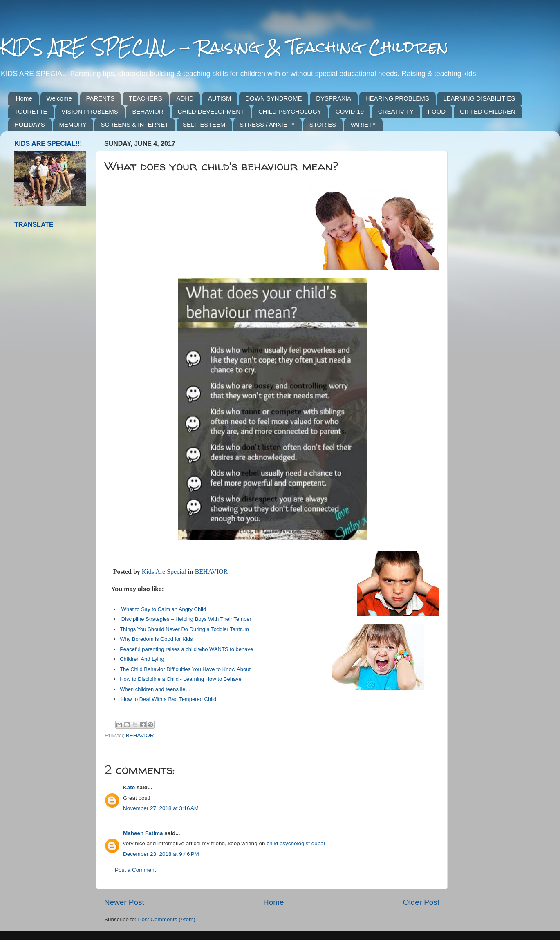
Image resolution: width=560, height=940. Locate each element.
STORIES (323, 124)
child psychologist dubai (296, 843)
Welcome (59, 98)
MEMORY (73, 124)
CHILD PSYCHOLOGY (290, 111)
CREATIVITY (396, 111)
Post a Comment (136, 870)
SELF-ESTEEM (204, 124)
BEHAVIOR (148, 111)
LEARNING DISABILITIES (479, 98)
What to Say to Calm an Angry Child (164, 609)
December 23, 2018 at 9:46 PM (161, 854)
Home (24, 98)
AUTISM (220, 98)
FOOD (437, 111)
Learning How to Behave (212, 679)
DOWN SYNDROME (273, 98)
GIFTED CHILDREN (488, 111)
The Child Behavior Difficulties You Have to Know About (185, 669)
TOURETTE (31, 111)
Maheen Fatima (143, 833)
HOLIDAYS (30, 124)
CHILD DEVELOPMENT (211, 111)
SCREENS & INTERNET (134, 124)
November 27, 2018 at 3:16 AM (161, 808)
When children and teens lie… (155, 689)
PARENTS (101, 98)
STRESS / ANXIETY (267, 124)
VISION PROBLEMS (90, 111)
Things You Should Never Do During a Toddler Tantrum (184, 629)
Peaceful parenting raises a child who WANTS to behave (186, 649)
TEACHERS (146, 98)
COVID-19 (350, 111)
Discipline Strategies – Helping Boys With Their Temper (186, 619)
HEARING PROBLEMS (397, 98)
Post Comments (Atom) (167, 919)
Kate (129, 787)
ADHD (185, 98)
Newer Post (124, 902)
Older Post (421, 902)
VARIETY (363, 124)
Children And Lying (142, 659)
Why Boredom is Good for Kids (156, 639)
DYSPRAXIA (334, 98)
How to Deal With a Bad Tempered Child (169, 699)
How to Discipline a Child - (151, 679)
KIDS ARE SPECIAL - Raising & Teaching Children (224, 47)
